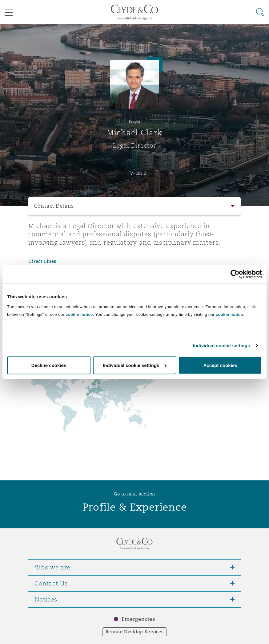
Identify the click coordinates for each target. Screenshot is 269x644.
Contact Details (54, 206)
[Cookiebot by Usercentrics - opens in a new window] (235, 274)
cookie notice (79, 314)
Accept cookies (220, 365)
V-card (138, 173)
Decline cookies (49, 365)
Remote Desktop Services (135, 632)
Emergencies (138, 619)
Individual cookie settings (222, 346)
